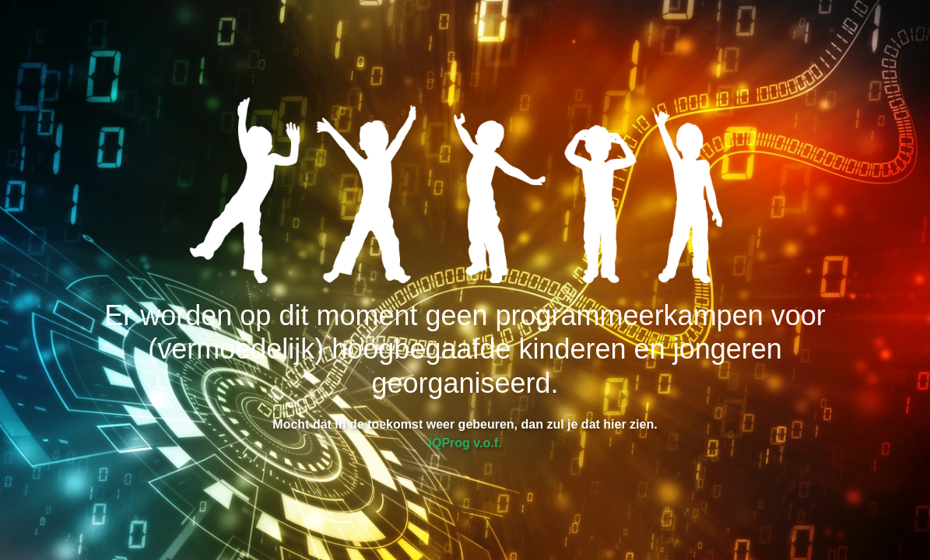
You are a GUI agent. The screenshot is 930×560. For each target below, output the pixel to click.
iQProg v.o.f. (465, 443)
